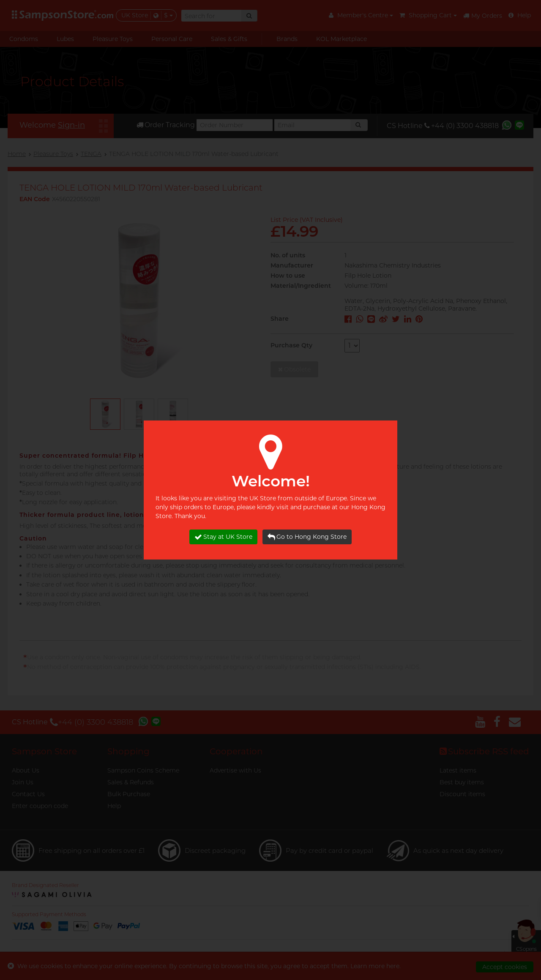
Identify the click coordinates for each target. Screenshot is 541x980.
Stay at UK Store (223, 537)
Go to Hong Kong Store (307, 537)
